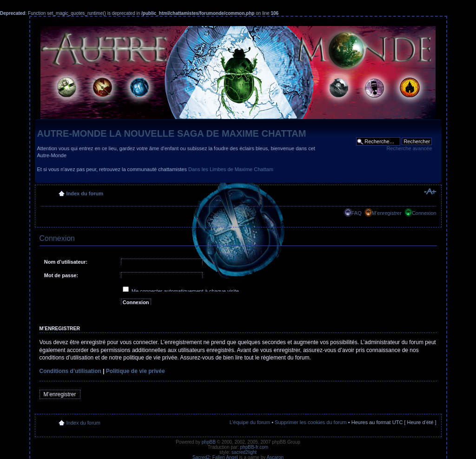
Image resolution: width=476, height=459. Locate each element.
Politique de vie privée (136, 371)
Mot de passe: (61, 275)
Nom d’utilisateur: (66, 262)
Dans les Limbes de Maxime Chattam (231, 169)
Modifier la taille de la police (430, 192)
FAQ (357, 213)
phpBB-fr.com (255, 447)
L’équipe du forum (250, 422)
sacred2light (244, 452)
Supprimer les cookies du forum (311, 422)
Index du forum (85, 193)
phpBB (209, 442)
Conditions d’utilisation (70, 371)
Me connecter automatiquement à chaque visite (181, 291)
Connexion (424, 213)
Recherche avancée (409, 148)
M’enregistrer (387, 213)
